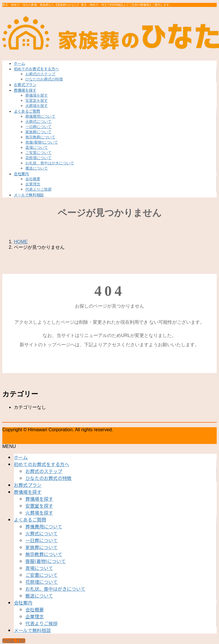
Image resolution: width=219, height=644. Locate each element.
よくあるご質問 (30, 519)
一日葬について (38, 127)
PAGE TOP (14, 641)
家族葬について (38, 132)
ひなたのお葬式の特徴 (44, 79)
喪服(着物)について (42, 142)
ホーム (21, 457)
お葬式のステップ (40, 74)
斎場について (37, 147)
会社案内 (23, 602)
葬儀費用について (40, 116)
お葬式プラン (28, 485)
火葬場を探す (37, 106)
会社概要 (33, 179)
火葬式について (38, 122)
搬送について (37, 168)
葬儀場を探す (37, 95)
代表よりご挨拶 (38, 189)
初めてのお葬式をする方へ (41, 464)
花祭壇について (38, 158)
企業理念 (33, 184)
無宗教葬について (40, 137)
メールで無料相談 (32, 630)
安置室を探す (37, 100)
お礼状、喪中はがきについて (50, 163)
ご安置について (38, 153)
